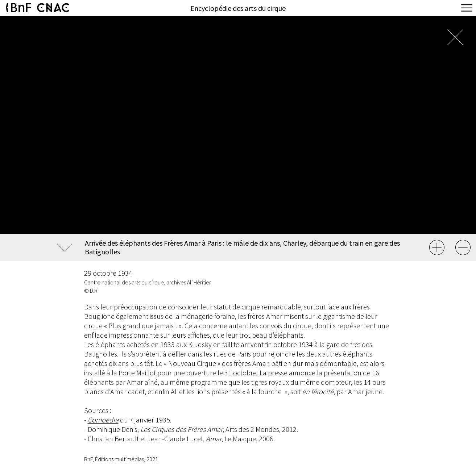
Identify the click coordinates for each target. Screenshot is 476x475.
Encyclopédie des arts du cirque (238, 8)
